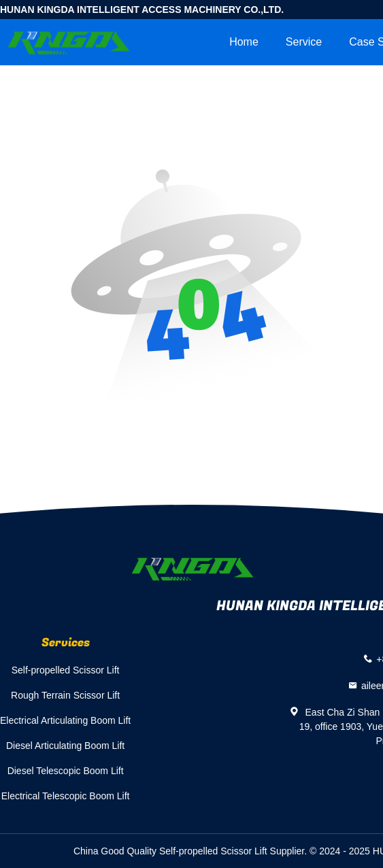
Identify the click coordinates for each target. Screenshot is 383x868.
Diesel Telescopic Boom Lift (66, 771)
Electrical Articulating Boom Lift (65, 720)
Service (304, 42)
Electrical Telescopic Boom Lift (66, 796)
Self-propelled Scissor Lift (66, 670)
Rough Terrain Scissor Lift (65, 695)
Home (244, 42)
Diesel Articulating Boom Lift (65, 746)
